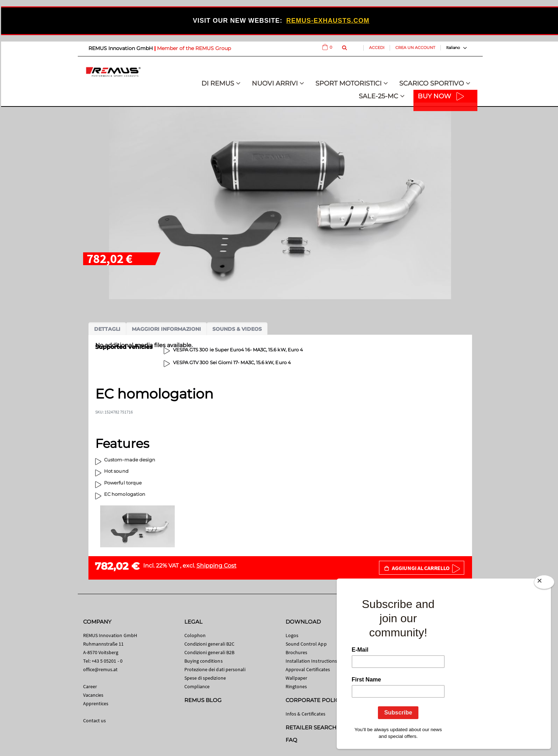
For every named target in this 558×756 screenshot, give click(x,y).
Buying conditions (204, 661)
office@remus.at (101, 669)
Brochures (297, 652)
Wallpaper (297, 678)
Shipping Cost (216, 566)
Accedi (377, 48)
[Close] (544, 584)
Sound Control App (306, 644)
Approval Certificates (308, 669)
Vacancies (93, 695)
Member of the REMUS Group (194, 48)
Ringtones (296, 686)
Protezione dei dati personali (215, 669)
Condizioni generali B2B (210, 652)
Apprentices (96, 703)
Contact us (95, 721)
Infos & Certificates (305, 714)
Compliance (197, 686)
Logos (292, 635)
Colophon (195, 635)
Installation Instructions (311, 661)
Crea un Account (415, 48)
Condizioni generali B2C (210, 644)
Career (90, 686)
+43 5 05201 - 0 (107, 661)
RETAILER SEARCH (311, 727)
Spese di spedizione (205, 678)
